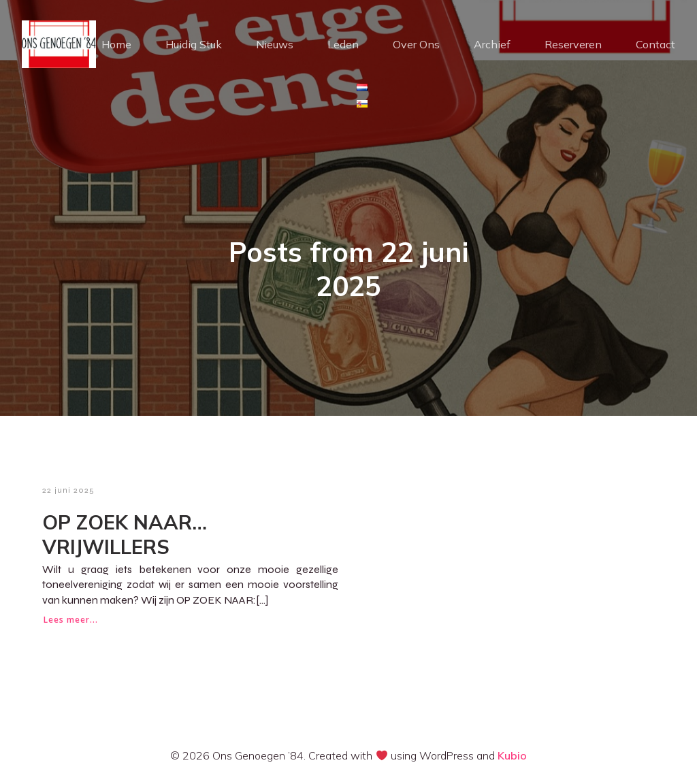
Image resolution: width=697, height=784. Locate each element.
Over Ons (416, 44)
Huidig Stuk (194, 44)
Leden (343, 44)
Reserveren (573, 44)
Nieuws (275, 44)
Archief (492, 44)
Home (116, 44)
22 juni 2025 (68, 490)
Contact (655, 44)
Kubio (512, 755)
